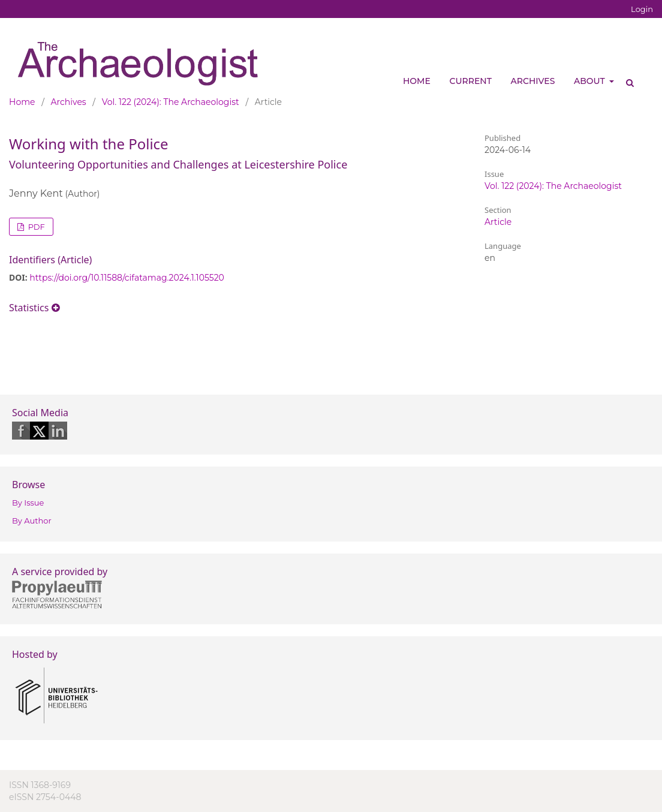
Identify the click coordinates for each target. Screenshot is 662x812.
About (590, 81)
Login (642, 9)
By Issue (28, 503)
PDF (35, 227)
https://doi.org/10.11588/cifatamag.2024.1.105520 (127, 278)
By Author (32, 521)
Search (626, 78)
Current (471, 81)
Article (498, 222)
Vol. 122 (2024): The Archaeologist (171, 102)
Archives (533, 81)
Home (417, 81)
